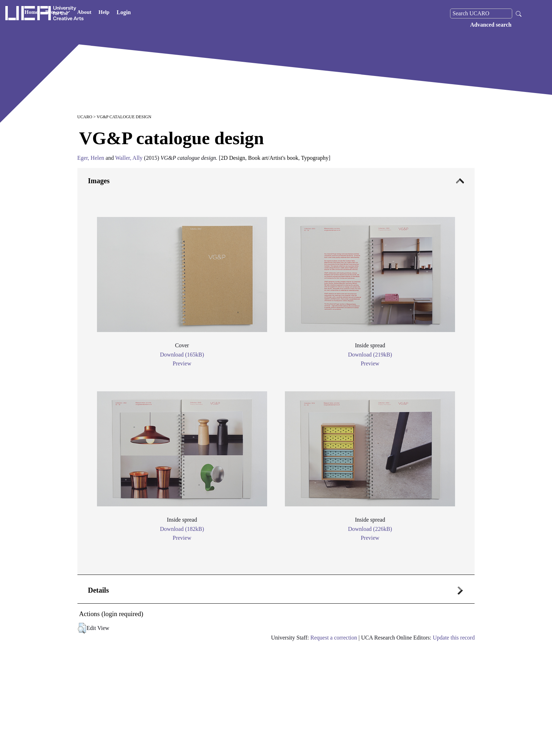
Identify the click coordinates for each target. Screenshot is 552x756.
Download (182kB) (182, 529)
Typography (315, 158)
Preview (182, 363)
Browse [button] (125, 13)
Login (191, 13)
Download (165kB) (182, 355)
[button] (82, 628)
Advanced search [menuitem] (491, 25)
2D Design (233, 158)
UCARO (85, 117)
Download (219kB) (370, 355)
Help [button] (172, 13)
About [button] (152, 13)
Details (99, 590)
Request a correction (334, 638)
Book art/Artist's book (273, 158)
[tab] (276, 371)
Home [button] (99, 13)
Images (99, 181)
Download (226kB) (370, 529)
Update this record (454, 638)
